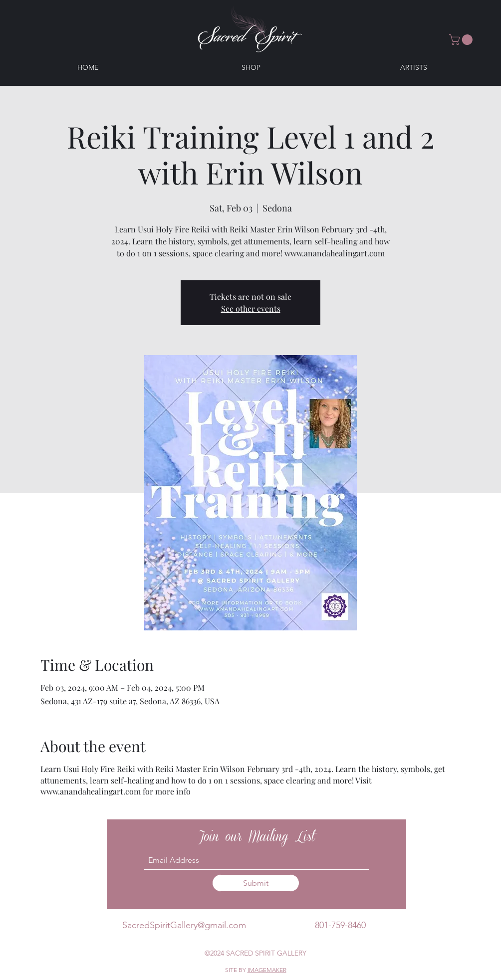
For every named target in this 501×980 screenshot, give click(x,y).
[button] (462, 40)
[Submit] (256, 883)
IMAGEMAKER (267, 970)
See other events (251, 308)
